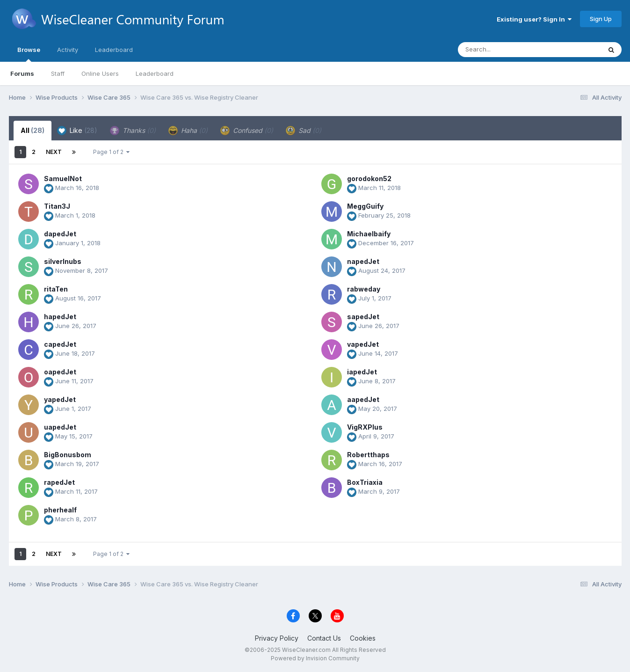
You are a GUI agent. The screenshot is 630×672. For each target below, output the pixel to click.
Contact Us (324, 638)
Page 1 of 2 (111, 152)
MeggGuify (365, 206)
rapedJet (59, 482)
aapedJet (363, 399)
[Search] (504, 50)
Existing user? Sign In (534, 19)
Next (54, 152)
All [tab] (33, 130)
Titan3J (57, 206)
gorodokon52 (369, 179)
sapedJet (363, 317)
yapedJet (60, 399)
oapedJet (60, 372)
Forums (22, 73)
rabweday (364, 289)
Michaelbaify (369, 234)
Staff (58, 73)
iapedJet (362, 372)
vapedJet (363, 344)
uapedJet (60, 427)
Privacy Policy (277, 638)
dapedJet (60, 234)
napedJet (363, 261)
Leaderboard (155, 73)
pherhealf (60, 510)
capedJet (60, 344)
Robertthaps (368, 455)
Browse (29, 54)
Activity (68, 50)
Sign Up (601, 19)
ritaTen (56, 289)
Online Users (100, 73)
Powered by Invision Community (315, 658)
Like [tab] (77, 131)
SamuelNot (63, 179)
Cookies (363, 638)
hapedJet (60, 317)
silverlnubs (63, 261)
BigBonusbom (68, 455)
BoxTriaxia (365, 482)
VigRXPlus (365, 427)
